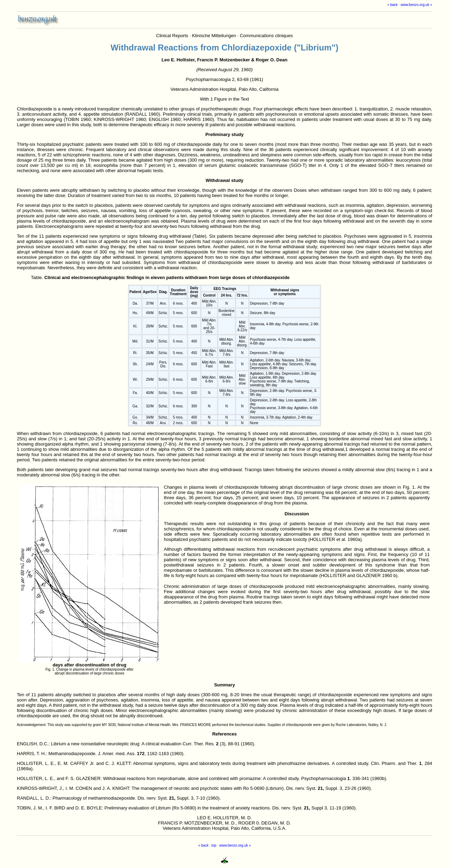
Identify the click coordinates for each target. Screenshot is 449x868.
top (214, 845)
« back (392, 5)
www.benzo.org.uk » (416, 5)
